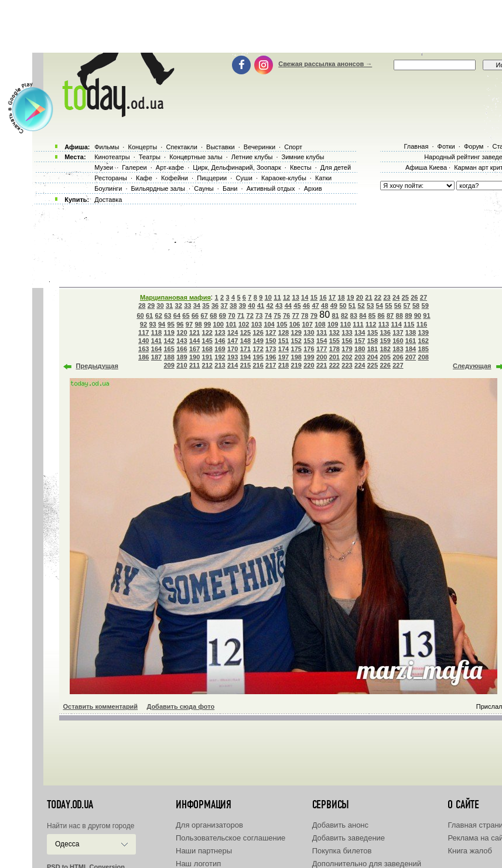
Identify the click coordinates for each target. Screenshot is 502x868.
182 (385, 349)
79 (314, 315)
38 (233, 306)
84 (363, 315)
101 (231, 324)
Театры (150, 157)
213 (220, 365)
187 (156, 357)
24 (396, 297)
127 (271, 332)
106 (295, 324)
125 (245, 332)
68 (213, 315)
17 (332, 297)
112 (371, 324)
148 (245, 341)
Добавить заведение (349, 838)
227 (398, 365)
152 (296, 341)
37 (224, 306)
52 (361, 306)
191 (207, 357)
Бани (230, 188)
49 (334, 306)
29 (151, 306)
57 (407, 306)
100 (218, 324)
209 (169, 365)
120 (182, 332)
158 (373, 341)
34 (197, 306)
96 (180, 324)
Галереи (134, 167)
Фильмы (107, 147)
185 (424, 349)
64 (177, 315)
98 (198, 324)
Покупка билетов (342, 851)
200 (322, 357)
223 (347, 365)
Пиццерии (212, 178)
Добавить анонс (340, 825)
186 (144, 357)
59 (425, 306)
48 (325, 306)
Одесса (67, 844)
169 (220, 349)
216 (258, 365)
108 (320, 324)
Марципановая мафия (175, 297)
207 (411, 357)
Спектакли (182, 147)
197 (284, 357)
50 (343, 306)
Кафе (144, 178)
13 (296, 297)
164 (156, 349)
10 (268, 297)
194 (245, 357)
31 (169, 306)
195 (258, 357)
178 (334, 349)
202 (347, 357)
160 (398, 341)
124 (233, 332)
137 (398, 332)
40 (251, 306)
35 (206, 306)
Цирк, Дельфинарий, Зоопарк (237, 167)
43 (279, 306)
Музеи (104, 167)
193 (233, 357)
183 (398, 349)
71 (241, 315)
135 (373, 332)
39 (243, 306)
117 (144, 332)
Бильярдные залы (158, 188)
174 (284, 349)
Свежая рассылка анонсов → (325, 64)
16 (323, 297)
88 (399, 315)
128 (284, 332)
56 (398, 306)
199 (309, 357)
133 (347, 332)
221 (322, 365)
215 (245, 365)
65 (186, 315)
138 (411, 332)
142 (169, 341)
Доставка (108, 200)
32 (179, 306)
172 (258, 349)
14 (305, 297)
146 (220, 341)
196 (271, 357)
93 (152, 324)
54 (380, 306)
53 (370, 306)
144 (194, 341)
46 (306, 306)
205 (385, 357)
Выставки (221, 147)
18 (341, 297)
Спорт (293, 147)
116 (422, 324)
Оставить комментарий (101, 706)
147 (233, 341)
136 (385, 332)
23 (387, 297)
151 (284, 341)
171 (245, 349)
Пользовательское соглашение (230, 838)
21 (368, 297)
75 (277, 315)
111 (358, 324)
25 (405, 297)
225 (373, 365)
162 (424, 341)
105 (282, 324)
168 (207, 349)
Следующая (472, 366)
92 (144, 324)
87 (390, 315)
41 (261, 306)
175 (296, 349)
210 (182, 365)
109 (333, 324)
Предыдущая (97, 366)
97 (189, 324)
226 (385, 365)
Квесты (301, 167)
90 (418, 315)
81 (335, 315)
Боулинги (108, 188)
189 (182, 357)
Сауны (204, 188)
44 (288, 306)
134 (360, 332)
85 (372, 315)
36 (215, 306)
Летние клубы (252, 157)
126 (258, 332)
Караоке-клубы (284, 178)
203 (360, 357)
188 (169, 357)
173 (271, 349)
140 (144, 341)
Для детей (336, 167)
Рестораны (111, 178)
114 (396, 324)
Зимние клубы (303, 157)
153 (309, 341)
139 (424, 332)
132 (334, 332)
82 (344, 315)
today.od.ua (70, 805)
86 (381, 315)
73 (259, 315)
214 (233, 365)
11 (277, 297)
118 (156, 332)
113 (384, 324)
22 (378, 297)
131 (322, 332)
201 (334, 357)
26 (414, 297)
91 (426, 315)
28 (142, 306)
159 (385, 341)
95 (171, 324)
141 (156, 341)
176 (309, 349)
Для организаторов (209, 825)
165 (169, 349)
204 (373, 357)
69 (223, 315)
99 (207, 324)
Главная (416, 146)
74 (268, 315)
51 (352, 306)
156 (347, 341)
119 (169, 332)
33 (187, 306)
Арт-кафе (170, 167)
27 (424, 297)
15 (314, 297)
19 (350, 297)
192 (220, 357)
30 (160, 306)
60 (140, 315)
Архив (313, 188)
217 (271, 365)
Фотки (446, 146)
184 (411, 349)
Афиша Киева (426, 167)
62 (159, 315)
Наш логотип (198, 864)
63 (168, 315)
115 (409, 324)
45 (297, 306)
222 (334, 365)
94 (162, 324)
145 (207, 341)
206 (398, 357)
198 (296, 357)
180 (360, 349)
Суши (244, 178)
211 (194, 365)
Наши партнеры (204, 851)
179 (347, 349)
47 (315, 306)
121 (194, 332)
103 (257, 324)
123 (220, 332)
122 (207, 332)
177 (322, 349)
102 (244, 324)
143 (182, 341)
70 (231, 315)
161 (411, 341)
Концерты (142, 147)
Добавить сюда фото (180, 706)
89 (408, 315)
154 (322, 341)
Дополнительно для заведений (367, 864)
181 (373, 349)
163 (144, 349)
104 (269, 324)
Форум (474, 146)
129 (296, 332)
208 (424, 357)
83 (354, 315)
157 (360, 341)
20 (360, 297)
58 (416, 306)
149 (258, 341)
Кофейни (175, 178)
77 (295, 315)
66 (195, 315)
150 (271, 341)
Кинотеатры (112, 157)
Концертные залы (196, 157)
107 (307, 324)
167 (194, 349)
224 (360, 365)
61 (149, 315)
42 (269, 306)
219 (296, 365)
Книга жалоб (470, 851)
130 (309, 332)
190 (194, 357)
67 (204, 315)
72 (250, 315)
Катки (323, 178)
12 (286, 297)
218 (284, 365)
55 (388, 306)
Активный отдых (271, 188)
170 (233, 349)
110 (346, 324)
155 (334, 341)
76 (286, 315)
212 (207, 365)
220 (309, 365)
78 (305, 315)
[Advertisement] (262, 26)
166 (182, 349)
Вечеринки (259, 147)
